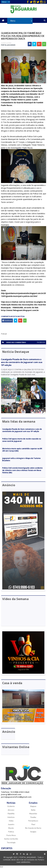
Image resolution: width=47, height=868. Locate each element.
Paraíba (33, 817)
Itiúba (11, 821)
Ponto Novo (11, 835)
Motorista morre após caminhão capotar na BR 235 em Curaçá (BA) (22, 450)
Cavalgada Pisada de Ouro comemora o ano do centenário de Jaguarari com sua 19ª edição (22, 362)
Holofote (11, 817)
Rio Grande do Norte (33, 828)
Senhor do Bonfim (11, 839)
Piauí (33, 824)
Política (11, 831)
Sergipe (33, 831)
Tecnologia (11, 842)
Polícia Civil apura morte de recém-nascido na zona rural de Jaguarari (22, 440)
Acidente (11, 806)
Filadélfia (11, 813)
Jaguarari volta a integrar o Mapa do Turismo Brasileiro (21, 459)
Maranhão (33, 813)
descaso (11, 810)
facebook (41, 342)
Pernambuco (33, 821)
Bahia (33, 810)
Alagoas (33, 806)
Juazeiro (11, 824)
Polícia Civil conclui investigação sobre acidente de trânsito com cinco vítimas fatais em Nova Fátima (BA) (22, 470)
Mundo (11, 828)
